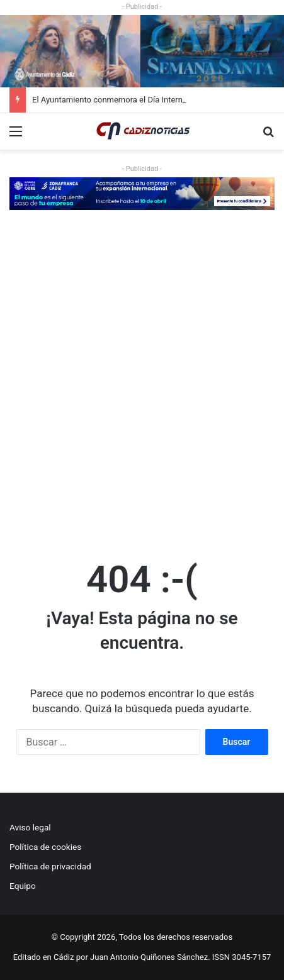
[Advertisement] (142, 383)
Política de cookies (45, 847)
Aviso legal (30, 827)
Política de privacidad (50, 866)
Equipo (23, 886)
